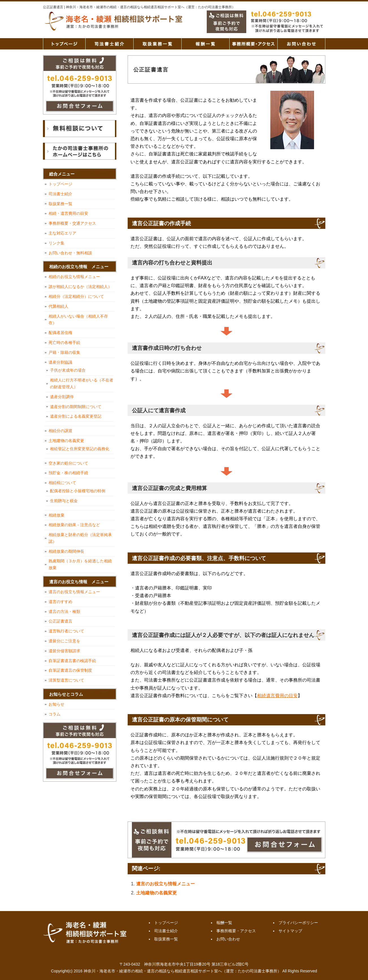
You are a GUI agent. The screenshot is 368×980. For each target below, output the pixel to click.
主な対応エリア (62, 233)
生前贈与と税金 (64, 501)
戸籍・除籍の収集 (64, 352)
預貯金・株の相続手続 (68, 473)
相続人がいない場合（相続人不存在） (78, 320)
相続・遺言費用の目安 (68, 213)
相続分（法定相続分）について (76, 296)
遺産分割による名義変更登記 (76, 416)
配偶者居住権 (60, 333)
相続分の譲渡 (60, 431)
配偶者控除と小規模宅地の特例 (78, 491)
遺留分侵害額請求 (64, 651)
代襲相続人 (58, 306)
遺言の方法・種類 (64, 612)
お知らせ (56, 704)
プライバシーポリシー (298, 923)
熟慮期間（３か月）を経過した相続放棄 (80, 564)
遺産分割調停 (62, 397)
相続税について (62, 483)
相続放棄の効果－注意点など (74, 525)
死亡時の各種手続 (64, 342)
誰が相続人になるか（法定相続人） (80, 287)
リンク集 (56, 243)
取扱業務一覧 (157, 44)
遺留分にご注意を (64, 641)
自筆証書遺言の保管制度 (70, 670)
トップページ (64, 44)
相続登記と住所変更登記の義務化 (80, 449)
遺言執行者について (66, 631)
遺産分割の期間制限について (76, 407)
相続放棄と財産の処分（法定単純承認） (80, 538)
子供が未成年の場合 (68, 370)
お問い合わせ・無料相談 (70, 253)
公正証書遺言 (60, 621)
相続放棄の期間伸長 (66, 551)
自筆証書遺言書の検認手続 (72, 661)
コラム (55, 714)
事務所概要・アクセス (253, 44)
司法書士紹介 (109, 44)
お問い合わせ (301, 44)
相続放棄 (56, 515)
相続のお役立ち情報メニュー (74, 277)
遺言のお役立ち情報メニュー (166, 884)
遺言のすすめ (60, 602)
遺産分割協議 (60, 362)
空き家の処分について (68, 463)
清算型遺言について (66, 680)
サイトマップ (290, 931)
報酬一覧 (205, 44)
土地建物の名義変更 (156, 893)
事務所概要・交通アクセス (72, 223)
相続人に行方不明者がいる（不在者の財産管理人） (82, 383)
